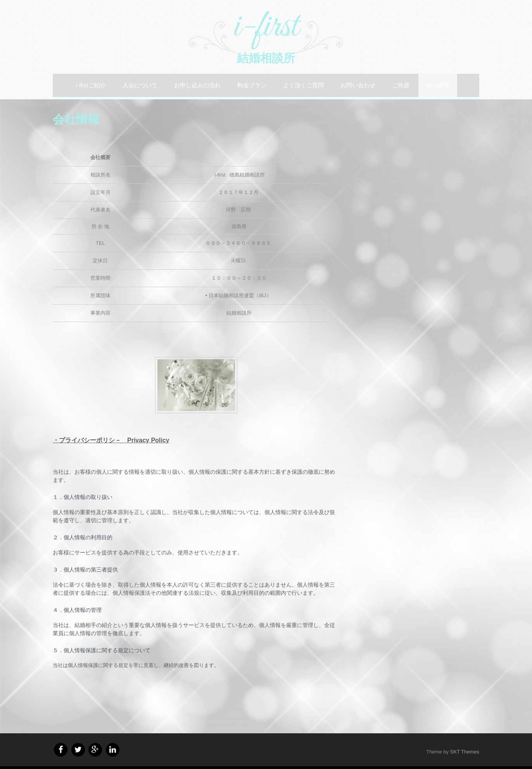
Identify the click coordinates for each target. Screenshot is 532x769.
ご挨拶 (401, 85)
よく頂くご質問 (303, 85)
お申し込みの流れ (197, 85)
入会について (140, 85)
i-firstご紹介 (91, 85)
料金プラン (252, 85)
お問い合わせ (358, 85)
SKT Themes (465, 752)
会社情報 (438, 85)
